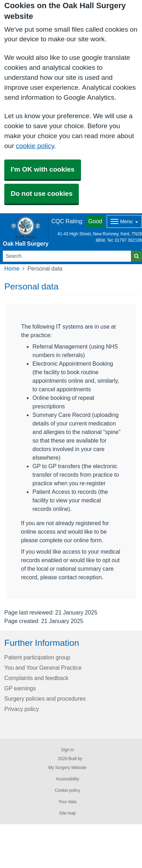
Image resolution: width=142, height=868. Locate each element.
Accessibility (67, 779)
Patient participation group (37, 657)
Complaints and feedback (36, 678)
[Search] (67, 256)
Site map (67, 813)
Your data (68, 802)
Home (12, 268)
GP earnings (20, 688)
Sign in (67, 750)
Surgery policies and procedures (45, 699)
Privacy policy (22, 709)
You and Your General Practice (43, 668)
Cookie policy (67, 790)
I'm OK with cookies (43, 169)
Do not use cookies (42, 194)
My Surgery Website (67, 768)
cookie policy (35, 146)
